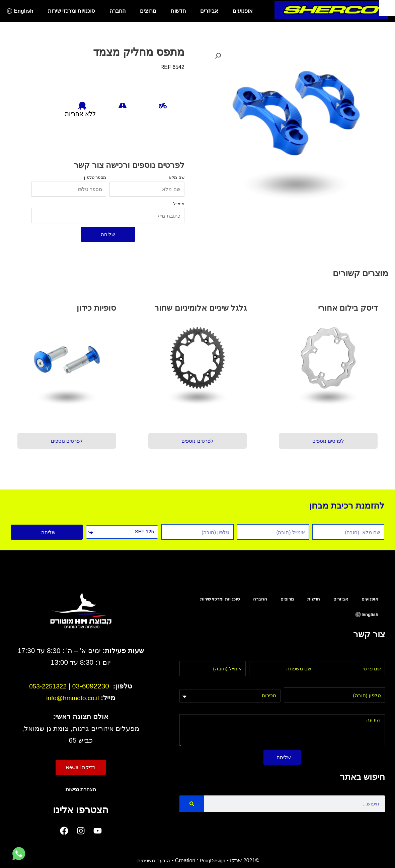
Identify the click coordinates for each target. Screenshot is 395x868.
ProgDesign (214, 860)
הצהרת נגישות (81, 789)
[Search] (192, 804)
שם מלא (177, 177)
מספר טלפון (95, 177)
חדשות (178, 11)
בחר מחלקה (267, 684)
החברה (117, 11)
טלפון (379, 683)
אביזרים (209, 11)
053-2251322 (48, 686)
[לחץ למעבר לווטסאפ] (19, 854)
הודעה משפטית (152, 860)
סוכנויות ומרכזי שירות (71, 11)
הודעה (378, 710)
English (24, 11)
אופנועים (243, 11)
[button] (219, 56)
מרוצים (148, 11)
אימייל (179, 204)
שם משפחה (302, 657)
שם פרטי (375, 657)
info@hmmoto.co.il (73, 698)
